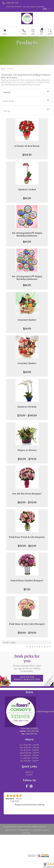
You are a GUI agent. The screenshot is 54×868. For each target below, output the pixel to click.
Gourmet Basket (27, 320)
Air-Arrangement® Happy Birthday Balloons (27, 234)
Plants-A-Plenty (27, 450)
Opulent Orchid (27, 189)
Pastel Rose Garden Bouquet (27, 581)
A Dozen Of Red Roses (27, 146)
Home (3, 69)
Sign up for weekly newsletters (27, 678)
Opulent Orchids (27, 407)
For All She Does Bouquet (27, 494)
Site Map (27, 833)
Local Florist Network (41, 830)
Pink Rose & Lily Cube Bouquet (27, 624)
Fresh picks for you (27, 663)
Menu (5, 34)
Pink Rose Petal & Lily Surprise (27, 537)
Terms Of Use (11, 830)
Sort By (7, 111)
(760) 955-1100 (12, 3)
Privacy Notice (24, 830)
